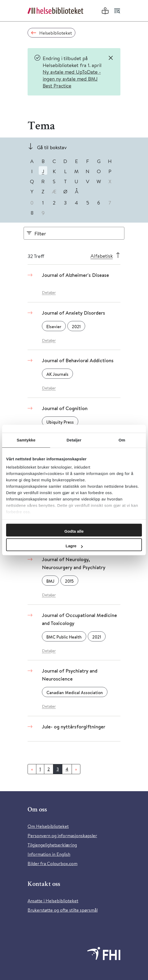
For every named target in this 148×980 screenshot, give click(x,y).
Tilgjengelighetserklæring (52, 845)
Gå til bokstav (52, 147)
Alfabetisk (102, 256)
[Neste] (76, 769)
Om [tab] (122, 440)
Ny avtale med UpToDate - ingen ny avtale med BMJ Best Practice (72, 78)
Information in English (49, 854)
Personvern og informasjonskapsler (62, 835)
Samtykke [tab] (26, 440)
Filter (40, 233)
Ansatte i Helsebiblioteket (53, 901)
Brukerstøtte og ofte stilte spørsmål (63, 910)
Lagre (74, 546)
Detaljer (49, 292)
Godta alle (74, 531)
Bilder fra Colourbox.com (53, 863)
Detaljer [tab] (74, 440)
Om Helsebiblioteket (48, 826)
